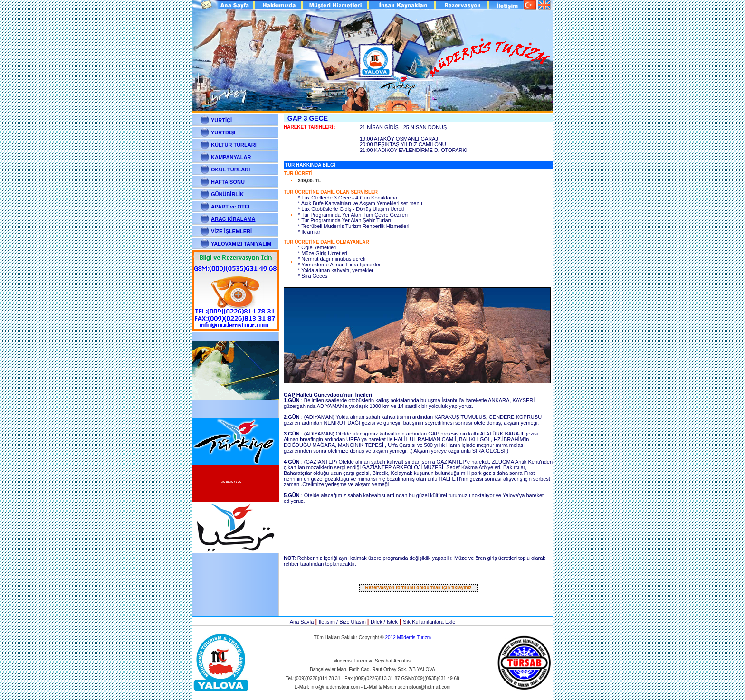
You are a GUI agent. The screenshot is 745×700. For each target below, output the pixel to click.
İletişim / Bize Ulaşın (343, 622)
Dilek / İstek (384, 622)
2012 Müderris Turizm (408, 638)
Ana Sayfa (303, 622)
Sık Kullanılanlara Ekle (429, 622)
